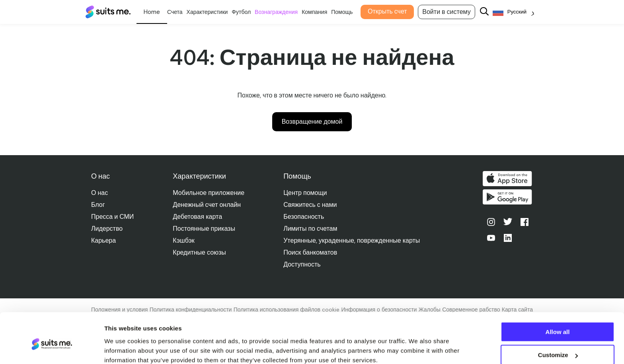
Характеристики (210, 12)
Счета (178, 12)
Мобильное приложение (209, 193)
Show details (123, 348)
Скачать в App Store (508, 179)
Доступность (302, 264)
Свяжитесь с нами (310, 205)
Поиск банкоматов (311, 252)
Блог (98, 205)
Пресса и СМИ (112, 217)
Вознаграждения (279, 12)
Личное (155, 12)
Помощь (345, 12)
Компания (318, 12)
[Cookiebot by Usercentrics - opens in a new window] (52, 348)
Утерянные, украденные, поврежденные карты (352, 240)
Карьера (103, 240)
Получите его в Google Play (508, 198)
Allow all (558, 298)
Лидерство (107, 229)
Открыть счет (390, 11)
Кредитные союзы (200, 252)
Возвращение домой (312, 122)
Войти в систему (449, 12)
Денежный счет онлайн (207, 205)
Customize (558, 321)
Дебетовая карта (198, 217)
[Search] (487, 12)
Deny (558, 344)
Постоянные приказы (204, 229)
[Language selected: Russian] (516, 12)
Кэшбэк (184, 240)
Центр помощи (305, 193)
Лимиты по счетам (311, 229)
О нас (99, 193)
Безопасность (304, 217)
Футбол (244, 12)
